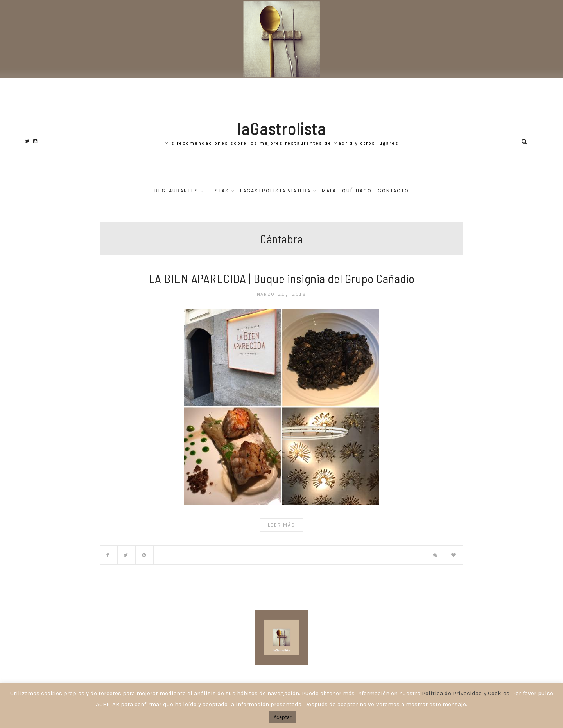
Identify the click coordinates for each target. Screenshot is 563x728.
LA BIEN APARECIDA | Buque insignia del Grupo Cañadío (282, 278)
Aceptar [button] (282, 717)
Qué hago (357, 191)
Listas (219, 191)
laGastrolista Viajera (275, 191)
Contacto (393, 191)
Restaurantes (177, 191)
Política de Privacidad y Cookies (466, 693)
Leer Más (281, 525)
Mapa (329, 191)
